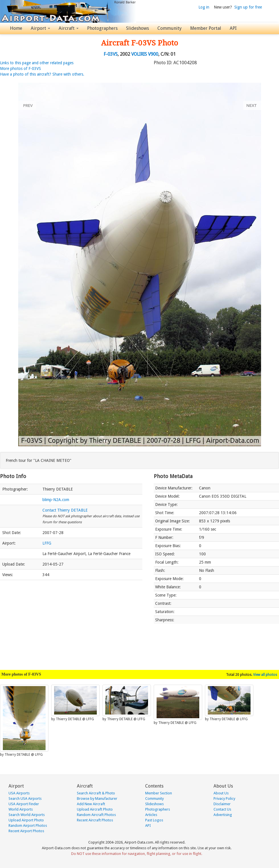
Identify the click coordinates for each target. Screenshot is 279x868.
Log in (204, 7)
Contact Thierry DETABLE (65, 510)
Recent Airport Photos (26, 831)
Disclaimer (222, 804)
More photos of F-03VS (20, 68)
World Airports (21, 809)
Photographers (102, 28)
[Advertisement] (71, 622)
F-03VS (111, 54)
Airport (40, 28)
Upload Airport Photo (26, 820)
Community (170, 28)
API (233, 28)
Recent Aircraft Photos (95, 820)
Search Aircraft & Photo (96, 793)
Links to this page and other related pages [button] (37, 63)
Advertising (223, 815)
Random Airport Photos (28, 826)
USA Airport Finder (24, 804)
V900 (153, 54)
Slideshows (138, 28)
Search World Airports (27, 815)
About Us (221, 793)
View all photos (265, 675)
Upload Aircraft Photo (95, 809)
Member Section (159, 793)
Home (16, 28)
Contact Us (222, 809)
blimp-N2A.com (56, 500)
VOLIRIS (139, 54)
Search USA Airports (25, 799)
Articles (151, 815)
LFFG (47, 543)
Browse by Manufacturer (97, 799)
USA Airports (19, 793)
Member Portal (206, 28)
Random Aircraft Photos (96, 815)
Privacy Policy (224, 799)
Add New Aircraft (91, 804)
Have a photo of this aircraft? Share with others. (42, 74)
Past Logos (154, 820)
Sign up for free (248, 7)
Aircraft (69, 28)
